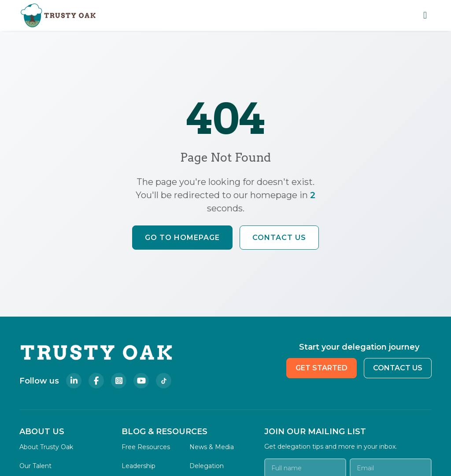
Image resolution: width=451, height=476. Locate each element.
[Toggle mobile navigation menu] (425, 15)
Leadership (139, 466)
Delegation (207, 466)
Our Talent (35, 466)
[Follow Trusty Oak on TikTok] (164, 381)
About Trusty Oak (46, 447)
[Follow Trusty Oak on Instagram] (119, 381)
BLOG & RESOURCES (165, 432)
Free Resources (146, 447)
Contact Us (279, 238)
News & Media (212, 447)
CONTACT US (398, 368)
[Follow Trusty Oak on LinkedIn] (74, 381)
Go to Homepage (182, 238)
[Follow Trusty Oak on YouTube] (141, 381)
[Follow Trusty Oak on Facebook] (96, 381)
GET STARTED (322, 368)
